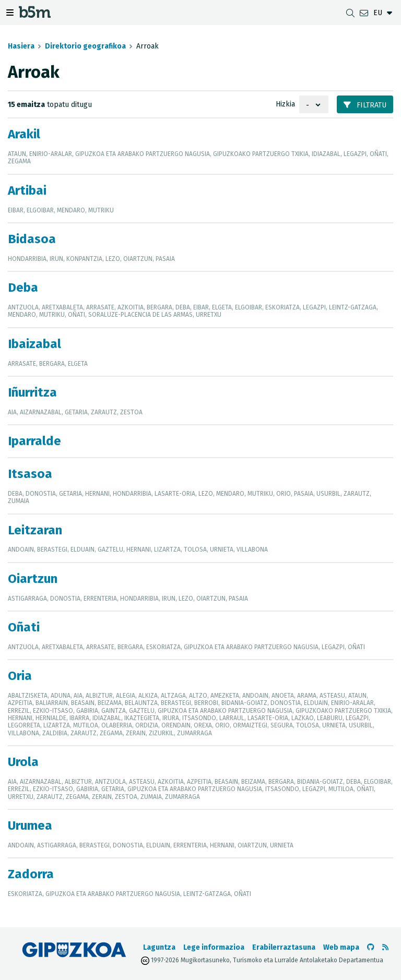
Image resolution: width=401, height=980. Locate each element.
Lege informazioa (214, 947)
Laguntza (159, 947)
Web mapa (341, 947)
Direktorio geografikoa (85, 46)
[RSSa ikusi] (385, 947)
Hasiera (21, 46)
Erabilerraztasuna (284, 947)
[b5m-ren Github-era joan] (371, 947)
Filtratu (365, 105)
